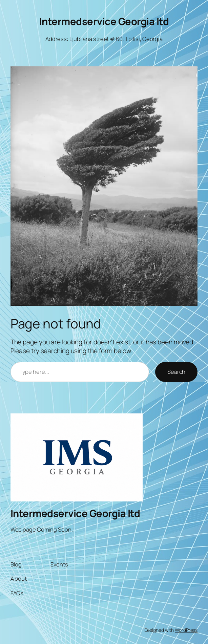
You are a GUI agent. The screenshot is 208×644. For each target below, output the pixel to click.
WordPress (186, 630)
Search (176, 372)
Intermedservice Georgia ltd (104, 21)
